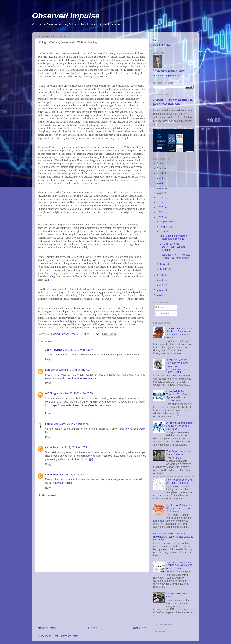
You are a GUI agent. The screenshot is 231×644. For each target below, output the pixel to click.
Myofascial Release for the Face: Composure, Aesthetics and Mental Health (179, 333)
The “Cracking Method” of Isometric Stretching (174, 237)
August (164, 227)
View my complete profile (167, 75)
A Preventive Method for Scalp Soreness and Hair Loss (180, 426)
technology (52, 447)
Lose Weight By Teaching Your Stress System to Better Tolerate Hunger (178, 396)
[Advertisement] (92, 599)
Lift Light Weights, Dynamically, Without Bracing (172, 247)
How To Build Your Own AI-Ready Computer (179, 481)
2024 (160, 173)
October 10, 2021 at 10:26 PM (77, 393)
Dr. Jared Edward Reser (171, 71)
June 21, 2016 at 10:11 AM (78, 350)
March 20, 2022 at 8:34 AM (74, 424)
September (167, 222)
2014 (160, 275)
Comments (163, 314)
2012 (160, 285)
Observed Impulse (66, 16)
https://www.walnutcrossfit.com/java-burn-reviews (81, 405)
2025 (160, 168)
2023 (160, 178)
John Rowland (54, 350)
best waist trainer (62, 483)
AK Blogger (52, 393)
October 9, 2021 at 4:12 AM (74, 370)
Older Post (138, 628)
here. (51, 280)
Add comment (47, 495)
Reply (48, 359)
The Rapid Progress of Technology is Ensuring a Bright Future (179, 565)
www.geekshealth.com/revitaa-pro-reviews (71, 378)
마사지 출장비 (89, 459)
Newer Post (47, 628)
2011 (160, 290)
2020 (160, 193)
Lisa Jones (52, 370)
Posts (160, 307)
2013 (160, 280)
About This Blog (162, 45)
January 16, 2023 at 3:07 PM (75, 475)
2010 (160, 295)
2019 (160, 198)
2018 (160, 203)
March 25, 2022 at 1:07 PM (74, 447)
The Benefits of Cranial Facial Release (179, 453)
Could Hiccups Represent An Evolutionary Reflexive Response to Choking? (173, 537)
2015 (160, 217)
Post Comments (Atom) (66, 636)
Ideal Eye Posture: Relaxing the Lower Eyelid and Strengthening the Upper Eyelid (177, 366)
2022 (160, 183)
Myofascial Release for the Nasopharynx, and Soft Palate (179, 508)
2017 (160, 207)
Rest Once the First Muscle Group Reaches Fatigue (175, 256)
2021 (160, 188)
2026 (160, 163)
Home (93, 628)
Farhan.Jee (52, 424)
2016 (160, 212)
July (163, 231)
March (164, 269)
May (163, 264)
